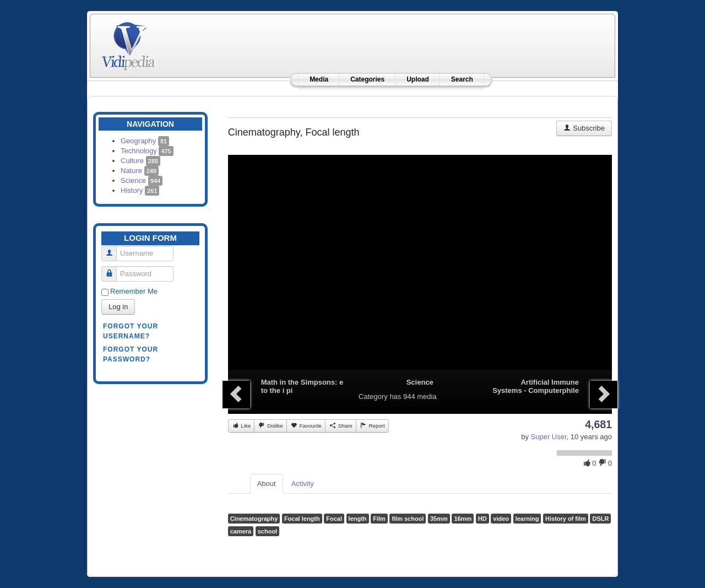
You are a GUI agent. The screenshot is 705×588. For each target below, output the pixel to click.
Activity (303, 484)
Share (341, 425)
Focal (334, 519)
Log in (118, 307)
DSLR (600, 519)
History (140, 190)
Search (462, 79)
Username (113, 249)
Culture (140, 161)
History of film (566, 519)
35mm (439, 519)
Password (113, 269)
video (501, 519)
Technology (147, 151)
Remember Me (134, 291)
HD (482, 519)
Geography (145, 141)
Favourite (306, 425)
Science (142, 180)
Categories (367, 79)
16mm (463, 519)
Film (379, 519)
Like (242, 425)
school (267, 531)
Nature (140, 171)
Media (319, 79)
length (358, 519)
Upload (418, 79)
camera (241, 531)
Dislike (270, 425)
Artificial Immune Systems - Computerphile (536, 386)
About (267, 484)
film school (408, 519)
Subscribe (584, 128)
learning (527, 519)
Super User (549, 437)
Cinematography (254, 519)
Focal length (302, 519)
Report (372, 425)
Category (373, 397)
